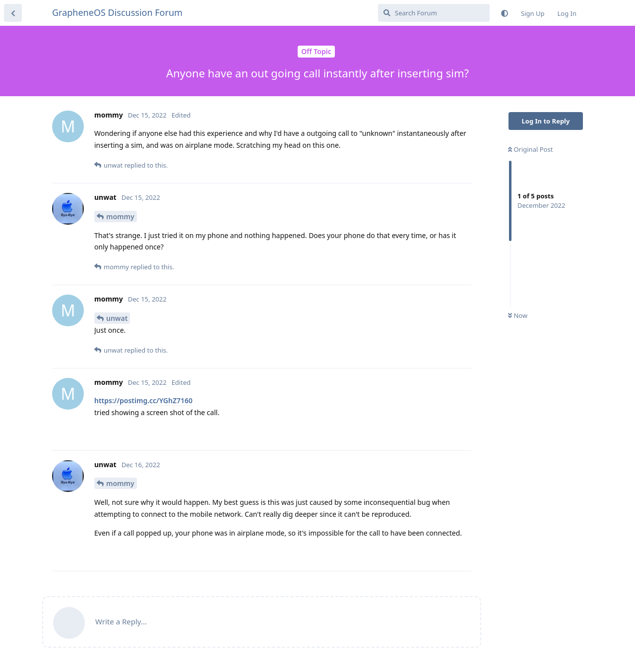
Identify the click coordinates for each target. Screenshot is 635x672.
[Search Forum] (434, 13)
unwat (117, 318)
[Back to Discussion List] (13, 13)
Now (518, 315)
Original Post (530, 149)
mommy (120, 216)
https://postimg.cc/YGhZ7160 (143, 400)
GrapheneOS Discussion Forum (117, 12)
